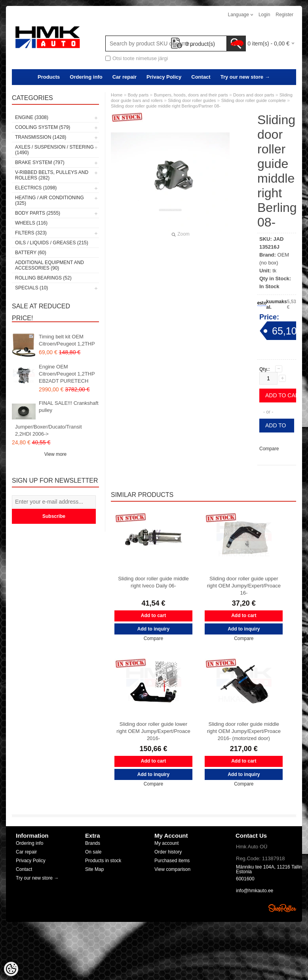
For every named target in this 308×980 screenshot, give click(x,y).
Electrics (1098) (36, 188)
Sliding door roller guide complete (254, 100)
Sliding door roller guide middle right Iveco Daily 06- (153, 582)
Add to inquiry (277, 427)
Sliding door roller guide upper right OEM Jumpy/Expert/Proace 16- (244, 586)
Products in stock (103, 861)
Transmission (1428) (41, 137)
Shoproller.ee (282, 908)
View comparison (172, 869)
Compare (269, 449)
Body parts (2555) (38, 213)
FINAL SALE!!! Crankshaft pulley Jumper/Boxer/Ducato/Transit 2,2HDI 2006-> (57, 418)
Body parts (138, 95)
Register (284, 15)
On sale (93, 852)
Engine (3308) (32, 117)
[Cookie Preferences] (11, 969)
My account (166, 843)
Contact (201, 77)
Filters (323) (31, 233)
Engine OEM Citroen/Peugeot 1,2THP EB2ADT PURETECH (67, 374)
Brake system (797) (40, 162)
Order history (168, 852)
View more (55, 454)
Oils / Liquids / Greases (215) (52, 243)
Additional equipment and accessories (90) (49, 265)
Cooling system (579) (43, 127)
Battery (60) (31, 253)
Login (264, 15)
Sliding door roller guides (192, 100)
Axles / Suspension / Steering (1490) (54, 150)
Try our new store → (245, 77)
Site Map (94, 869)
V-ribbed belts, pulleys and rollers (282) (52, 175)
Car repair (125, 77)
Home (117, 95)
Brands (93, 843)
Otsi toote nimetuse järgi (140, 58)
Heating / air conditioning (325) (49, 200)
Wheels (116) (31, 223)
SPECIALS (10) (31, 288)
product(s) (193, 44)
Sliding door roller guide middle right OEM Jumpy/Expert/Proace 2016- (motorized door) (244, 731)
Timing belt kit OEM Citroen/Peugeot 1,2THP (67, 340)
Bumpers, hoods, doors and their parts (191, 95)
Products (49, 77)
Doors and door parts (254, 95)
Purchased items (172, 861)
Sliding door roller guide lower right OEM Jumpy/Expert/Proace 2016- (153, 731)
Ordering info (86, 77)
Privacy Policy (164, 77)
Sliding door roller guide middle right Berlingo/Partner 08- (166, 106)
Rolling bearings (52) (43, 278)
